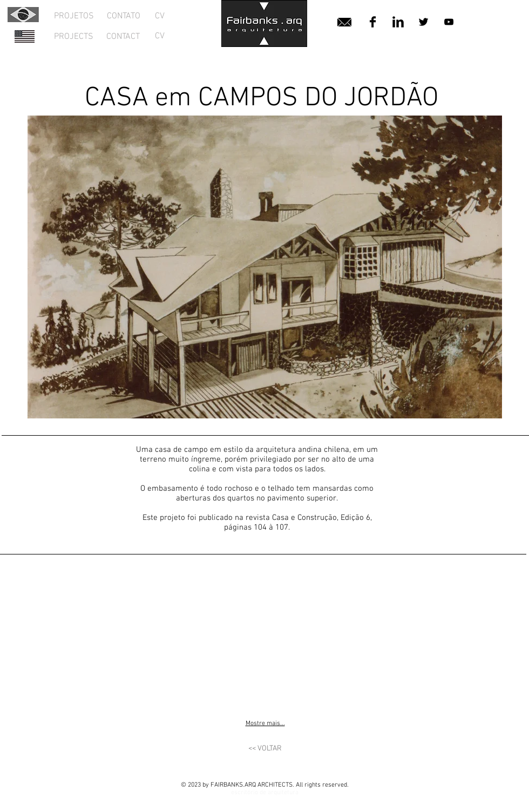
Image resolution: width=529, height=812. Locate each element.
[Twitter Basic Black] (423, 22)
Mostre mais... (265, 723)
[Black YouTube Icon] (449, 22)
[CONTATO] (123, 16)
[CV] (160, 16)
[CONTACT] (123, 37)
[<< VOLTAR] (265, 749)
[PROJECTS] (74, 37)
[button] (86, 635)
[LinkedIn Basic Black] (398, 22)
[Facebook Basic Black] (373, 22)
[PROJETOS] (74, 16)
